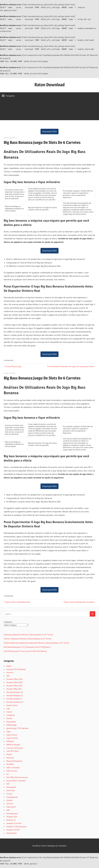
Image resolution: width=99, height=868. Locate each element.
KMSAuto (10, 741)
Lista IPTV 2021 (12, 751)
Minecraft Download (14, 761)
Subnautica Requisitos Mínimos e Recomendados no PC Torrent (28, 635)
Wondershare (12, 833)
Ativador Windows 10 (15, 692)
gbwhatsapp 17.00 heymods (17, 728)
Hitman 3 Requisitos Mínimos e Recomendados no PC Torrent (28, 639)
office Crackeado (13, 767)
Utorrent (10, 804)
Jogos (9, 731)
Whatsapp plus (12, 813)
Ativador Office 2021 (14, 686)
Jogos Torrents (12, 738)
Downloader (11, 722)
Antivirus (10, 672)
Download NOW (49, 132)
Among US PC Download (16, 669)
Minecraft (10, 758)
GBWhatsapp (11, 725)
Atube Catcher (12, 705)
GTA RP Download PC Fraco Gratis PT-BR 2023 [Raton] (25, 651)
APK (8, 676)
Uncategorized (12, 797)
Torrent (9, 794)
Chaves (9, 712)
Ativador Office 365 (14, 689)
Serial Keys (11, 790)
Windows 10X (12, 817)
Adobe (9, 666)
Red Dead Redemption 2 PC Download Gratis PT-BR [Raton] (27, 647)
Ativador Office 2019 (14, 682)
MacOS (9, 754)
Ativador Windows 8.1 (15, 702)
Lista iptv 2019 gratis (15, 748)
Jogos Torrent (12, 735)
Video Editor (11, 807)
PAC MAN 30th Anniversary (17, 777)
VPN (8, 810)
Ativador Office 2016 (15, 679)
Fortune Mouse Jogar (13, 366)
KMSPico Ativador (13, 745)
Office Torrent (12, 771)
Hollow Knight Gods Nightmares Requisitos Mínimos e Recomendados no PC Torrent (37, 643)
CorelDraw (11, 715)
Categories (8, 622)
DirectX (9, 718)
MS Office (10, 764)
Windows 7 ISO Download (16, 827)
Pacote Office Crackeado (16, 781)
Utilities (9, 800)
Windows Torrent (13, 830)
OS (8, 774)
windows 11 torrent (14, 823)
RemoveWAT (11, 787)
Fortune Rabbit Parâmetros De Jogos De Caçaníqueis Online (71, 366)
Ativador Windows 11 (15, 695)
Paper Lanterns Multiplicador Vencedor (79, 602)
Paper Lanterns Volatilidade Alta (18, 602)
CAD (8, 709)
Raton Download (49, 85)
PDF (8, 784)
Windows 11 (11, 820)
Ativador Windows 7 (14, 699)
